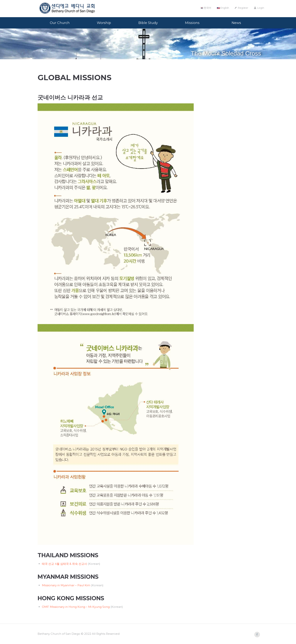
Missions (192, 23)
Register (243, 8)
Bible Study (148, 23)
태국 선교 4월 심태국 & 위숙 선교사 (64, 564)
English (223, 8)
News (236, 23)
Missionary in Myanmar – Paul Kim (66, 585)
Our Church (60, 23)
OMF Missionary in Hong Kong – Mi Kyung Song (76, 607)
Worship (104, 23)
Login (261, 8)
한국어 (206, 8)
